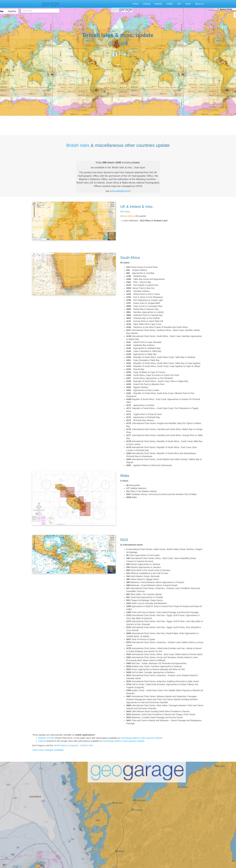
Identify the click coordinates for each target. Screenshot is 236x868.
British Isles (78, 145)
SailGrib (42, 741)
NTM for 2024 (87, 745)
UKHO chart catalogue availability (48, 750)
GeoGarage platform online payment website (142, 738)
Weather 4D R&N (46, 738)
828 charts (125, 212)
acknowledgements (120, 191)
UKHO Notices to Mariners (66, 745)
